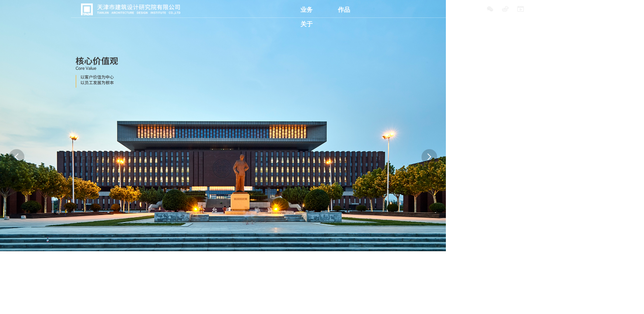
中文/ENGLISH (553, 10)
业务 (307, 10)
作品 (344, 10)
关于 (307, 24)
